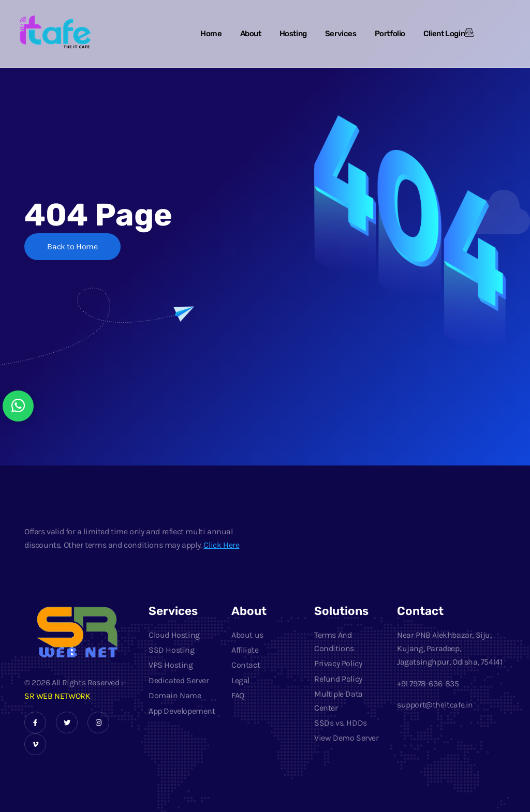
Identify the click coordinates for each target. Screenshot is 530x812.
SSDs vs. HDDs (341, 723)
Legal (240, 680)
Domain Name (175, 695)
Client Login (444, 34)
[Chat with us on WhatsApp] (18, 406)
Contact (246, 665)
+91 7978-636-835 (429, 683)
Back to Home (73, 247)
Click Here (221, 545)
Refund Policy (338, 679)
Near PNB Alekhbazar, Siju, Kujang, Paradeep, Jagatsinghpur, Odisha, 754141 (450, 649)
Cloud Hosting (174, 635)
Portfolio (390, 34)
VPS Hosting (171, 665)
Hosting (293, 34)
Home (211, 34)
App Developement (182, 711)
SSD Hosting (172, 650)
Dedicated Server (179, 680)
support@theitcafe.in (435, 705)
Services (341, 34)
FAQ (238, 695)
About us (247, 635)
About (251, 34)
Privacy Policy (338, 663)
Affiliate (245, 650)
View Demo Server (347, 738)
